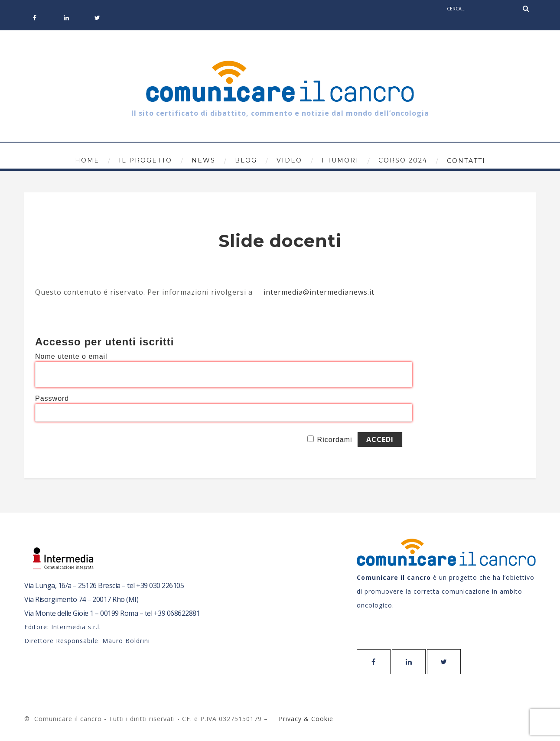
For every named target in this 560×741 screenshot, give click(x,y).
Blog (246, 160)
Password (52, 398)
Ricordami (335, 440)
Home (87, 160)
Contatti (466, 161)
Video (289, 160)
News (203, 160)
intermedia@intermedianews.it (319, 292)
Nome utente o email (71, 356)
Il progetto (145, 160)
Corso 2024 (403, 160)
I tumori (340, 160)
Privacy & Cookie (305, 719)
